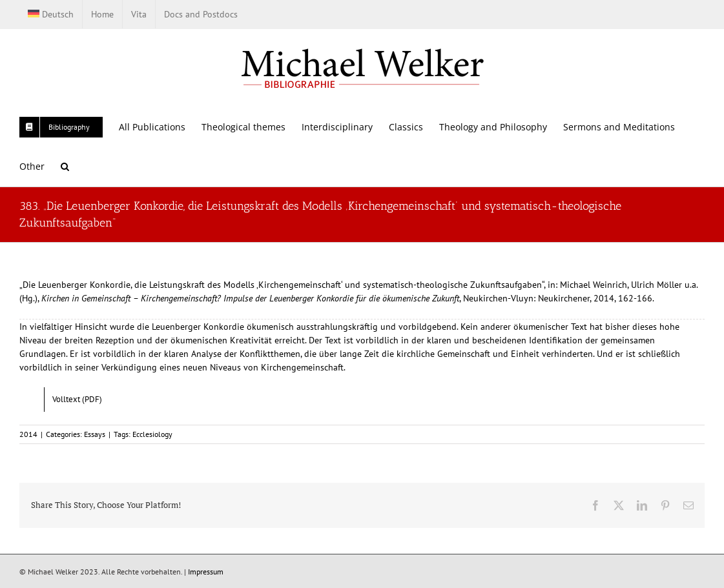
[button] (65, 166)
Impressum (206, 572)
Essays (95, 434)
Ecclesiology (152, 434)
